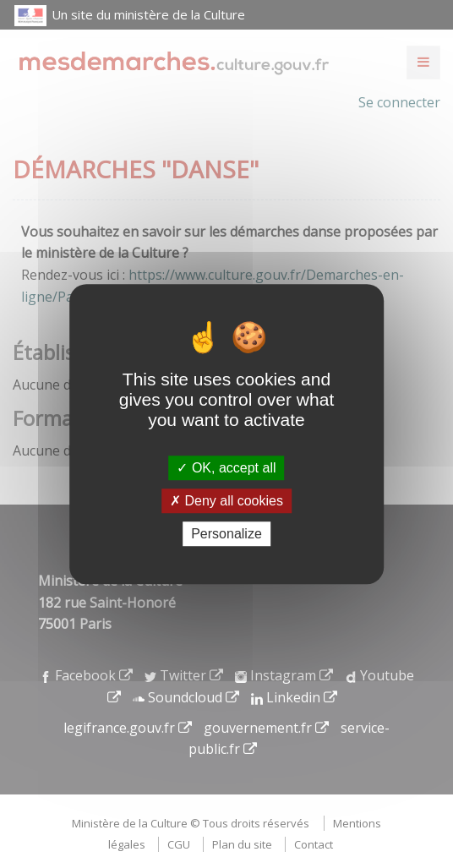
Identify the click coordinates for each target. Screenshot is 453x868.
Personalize (226, 534)
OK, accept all (226, 468)
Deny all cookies (226, 501)
